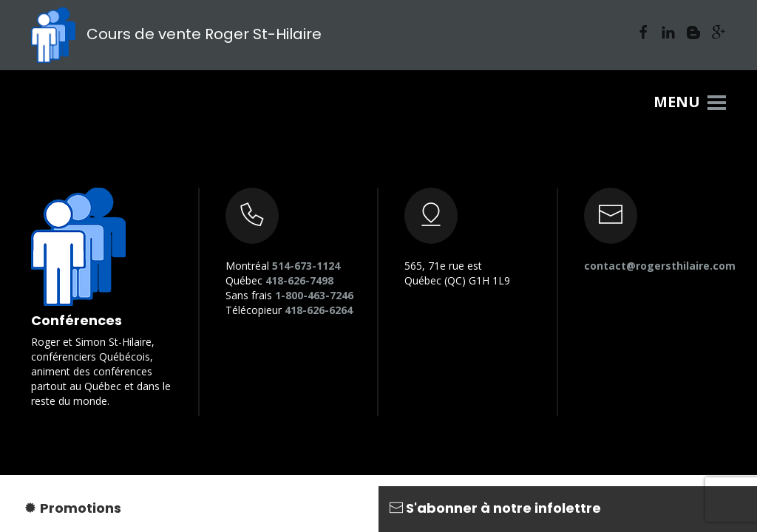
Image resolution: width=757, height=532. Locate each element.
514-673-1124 (306, 266)
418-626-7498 (299, 280)
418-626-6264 (319, 310)
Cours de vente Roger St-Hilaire (176, 34)
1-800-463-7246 (314, 295)
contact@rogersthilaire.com (660, 266)
